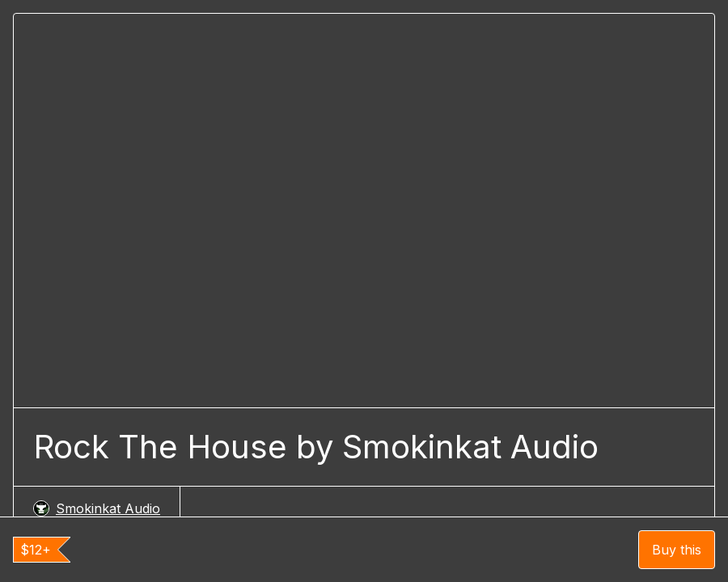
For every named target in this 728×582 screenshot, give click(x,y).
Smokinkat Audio (97, 508)
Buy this (677, 550)
